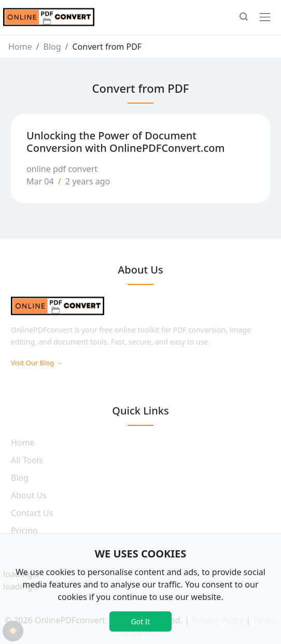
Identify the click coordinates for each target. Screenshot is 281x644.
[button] (244, 18)
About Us (29, 495)
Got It (140, 621)
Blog (52, 47)
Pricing (24, 531)
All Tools (27, 460)
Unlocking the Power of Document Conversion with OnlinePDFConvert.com (125, 142)
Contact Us (32, 513)
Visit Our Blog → (37, 363)
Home (20, 47)
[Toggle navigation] (265, 17)
